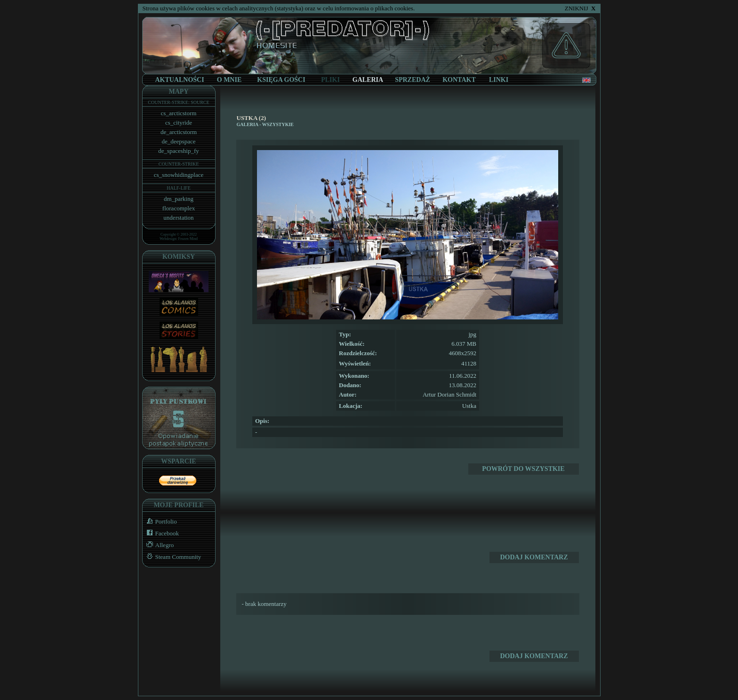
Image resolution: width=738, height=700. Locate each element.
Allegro (158, 545)
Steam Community (172, 557)
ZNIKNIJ (580, 8)
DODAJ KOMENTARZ (534, 557)
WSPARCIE (178, 461)
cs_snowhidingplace (179, 175)
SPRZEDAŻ (413, 80)
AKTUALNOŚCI (179, 80)
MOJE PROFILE (178, 505)
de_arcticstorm (179, 132)
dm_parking (179, 199)
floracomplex (179, 208)
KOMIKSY (179, 257)
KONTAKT (459, 80)
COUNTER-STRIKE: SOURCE (178, 102)
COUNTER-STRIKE (179, 164)
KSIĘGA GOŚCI (281, 80)
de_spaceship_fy (179, 151)
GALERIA (248, 124)
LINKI (499, 80)
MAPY (179, 91)
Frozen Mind (188, 239)
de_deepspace (178, 141)
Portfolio (160, 521)
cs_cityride (179, 123)
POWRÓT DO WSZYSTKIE (523, 469)
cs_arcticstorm (179, 113)
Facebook (161, 533)
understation (178, 218)
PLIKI (330, 80)
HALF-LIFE (179, 188)
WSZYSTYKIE (278, 124)
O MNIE (229, 80)
